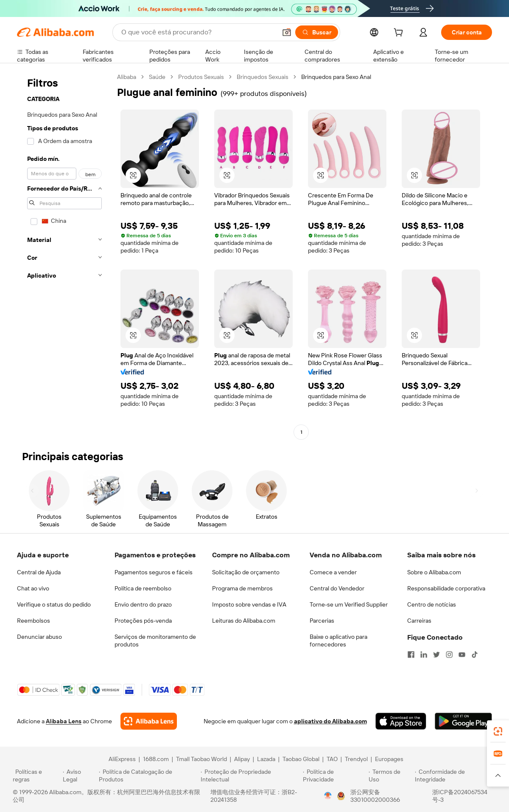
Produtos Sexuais (201, 77)
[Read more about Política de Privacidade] (334, 775)
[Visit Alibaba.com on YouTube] (462, 655)
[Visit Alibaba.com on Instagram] (449, 655)
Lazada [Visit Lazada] (266, 759)
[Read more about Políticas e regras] (36, 775)
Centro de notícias (432, 604)
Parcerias (322, 621)
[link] (498, 731)
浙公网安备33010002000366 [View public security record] (375, 796)
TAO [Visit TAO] (332, 759)
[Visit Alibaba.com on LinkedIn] (424, 655)
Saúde (157, 77)
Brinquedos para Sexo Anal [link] (336, 77)
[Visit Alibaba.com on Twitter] (436, 655)
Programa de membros (242, 588)
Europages (389, 759)
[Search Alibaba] (198, 32)
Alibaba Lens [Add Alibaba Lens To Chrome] (64, 721)
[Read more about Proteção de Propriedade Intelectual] (250, 775)
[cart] (400, 34)
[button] (287, 32)
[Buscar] (317, 32)
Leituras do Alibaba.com (244, 621)
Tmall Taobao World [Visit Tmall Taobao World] (201, 759)
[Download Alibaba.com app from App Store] (401, 721)
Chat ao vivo (33, 588)
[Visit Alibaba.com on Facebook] (411, 655)
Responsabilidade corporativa (446, 588)
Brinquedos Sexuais (263, 77)
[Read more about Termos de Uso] (390, 775)
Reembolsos (34, 621)
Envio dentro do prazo (143, 604)
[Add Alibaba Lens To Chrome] (149, 721)
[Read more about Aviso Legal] (80, 775)
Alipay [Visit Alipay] (242, 759)
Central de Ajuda (39, 572)
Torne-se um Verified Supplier (349, 604)
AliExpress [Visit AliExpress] (122, 759)
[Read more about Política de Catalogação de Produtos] (148, 775)
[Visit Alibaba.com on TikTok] (475, 655)
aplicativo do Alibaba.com (330, 721)
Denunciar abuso (39, 637)
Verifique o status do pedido (54, 604)
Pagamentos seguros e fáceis (154, 572)
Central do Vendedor (337, 588)
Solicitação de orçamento (246, 572)
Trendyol (356, 759)
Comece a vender (333, 572)
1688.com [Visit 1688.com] (156, 759)
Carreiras (419, 621)
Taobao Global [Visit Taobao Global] (301, 759)
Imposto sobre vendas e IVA (249, 604)
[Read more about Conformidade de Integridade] (456, 775)
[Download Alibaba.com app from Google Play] (463, 721)
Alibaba (127, 77)
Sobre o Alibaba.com (434, 572)
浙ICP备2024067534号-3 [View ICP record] (460, 796)
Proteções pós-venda (143, 621)
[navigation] (64, 256)
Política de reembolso (143, 588)
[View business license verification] (328, 796)
